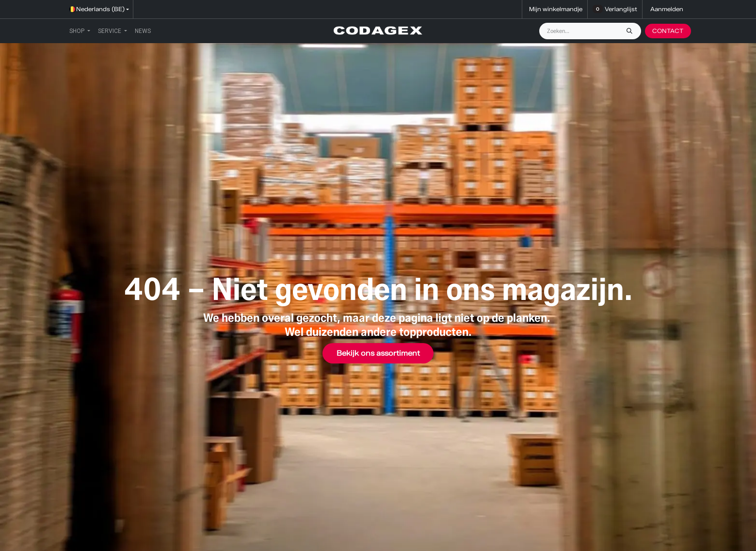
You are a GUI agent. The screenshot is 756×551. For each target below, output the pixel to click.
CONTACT (668, 31)
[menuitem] (80, 31)
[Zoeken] (632, 31)
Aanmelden (667, 9)
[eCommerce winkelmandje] (555, 9)
